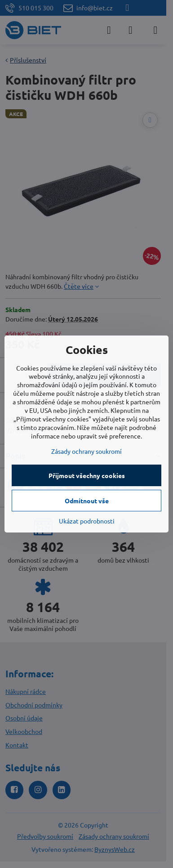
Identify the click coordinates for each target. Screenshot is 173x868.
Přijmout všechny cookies (87, 475)
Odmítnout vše (87, 501)
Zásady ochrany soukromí (86, 451)
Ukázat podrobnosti (87, 521)
